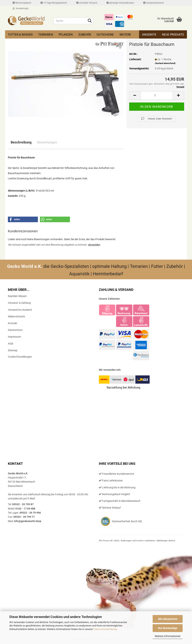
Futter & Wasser (20, 35)
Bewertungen (47, 142)
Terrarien (46, 35)
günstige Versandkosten (120, 3)
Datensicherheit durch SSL (127, 521)
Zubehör (85, 35)
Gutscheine (105, 35)
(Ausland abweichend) (165, 63)
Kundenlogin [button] (21, 8)
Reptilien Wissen (17, 296)
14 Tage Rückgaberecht (54, 3)
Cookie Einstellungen (20, 357)
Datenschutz (15, 330)
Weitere (125, 35)
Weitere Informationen (168, 636)
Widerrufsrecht (16, 316)
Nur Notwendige (168, 628)
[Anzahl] (157, 95)
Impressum (14, 337)
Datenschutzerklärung (105, 629)
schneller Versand (87, 3)
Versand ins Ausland (20, 310)
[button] (135, 95)
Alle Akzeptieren (168, 619)
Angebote (149, 35)
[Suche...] (90, 21)
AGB (10, 344)
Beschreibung (21, 142)
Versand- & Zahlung (19, 303)
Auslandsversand (153, 3)
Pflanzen (66, 35)
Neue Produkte (173, 35)
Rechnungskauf (22, 3)
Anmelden (94, 245)
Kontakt (13, 323)
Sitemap (13, 350)
